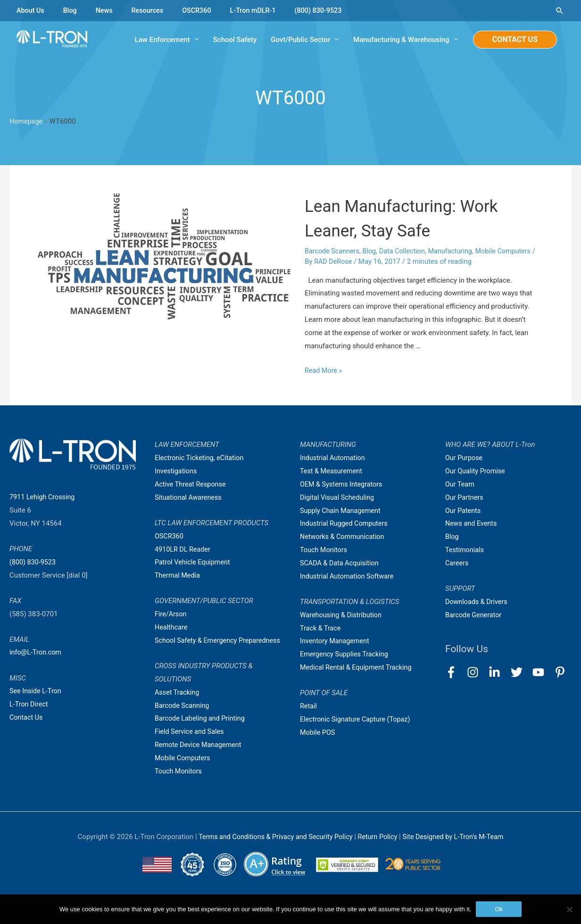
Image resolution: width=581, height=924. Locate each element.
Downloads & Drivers (478, 602)
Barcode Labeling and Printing (202, 732)
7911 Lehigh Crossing (44, 497)
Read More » (324, 371)
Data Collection (407, 252)
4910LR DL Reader (184, 550)
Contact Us (27, 718)
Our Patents (464, 511)
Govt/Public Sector (300, 40)
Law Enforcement (162, 40)
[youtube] (543, 673)
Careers (457, 563)
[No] (569, 909)
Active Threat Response (192, 485)
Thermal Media (178, 576)
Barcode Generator (475, 615)
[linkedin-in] (499, 673)
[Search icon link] (560, 11)
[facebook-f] (455, 673)
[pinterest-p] (562, 673)
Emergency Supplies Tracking (346, 655)
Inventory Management (336, 642)
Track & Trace (321, 629)
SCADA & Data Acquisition (341, 563)
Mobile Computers (511, 252)
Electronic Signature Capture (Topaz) (357, 720)
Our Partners (465, 498)
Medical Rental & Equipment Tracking (358, 668)
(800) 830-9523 (327, 10)
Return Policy (379, 850)
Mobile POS (318, 733)
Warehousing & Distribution (343, 615)
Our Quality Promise (477, 471)
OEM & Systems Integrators (343, 485)
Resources (151, 10)
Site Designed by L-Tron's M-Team (457, 850)
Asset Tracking (178, 706)
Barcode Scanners (333, 252)
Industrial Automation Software (349, 577)
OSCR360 (201, 10)
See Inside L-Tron (37, 692)
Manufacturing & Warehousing (401, 40)
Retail (309, 706)
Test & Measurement (332, 471)
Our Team (461, 485)
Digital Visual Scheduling (339, 498)
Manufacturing (456, 252)
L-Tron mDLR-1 (259, 10)
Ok (499, 909)
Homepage (27, 122)
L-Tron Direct (29, 705)
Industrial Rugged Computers (346, 524)
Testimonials (465, 550)
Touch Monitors (179, 785)
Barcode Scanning (183, 719)
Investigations (177, 471)
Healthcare (172, 628)
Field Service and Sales (191, 745)
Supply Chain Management (342, 511)
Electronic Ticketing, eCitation (201, 458)
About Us (31, 10)
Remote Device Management (200, 758)
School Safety (235, 40)
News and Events (472, 524)
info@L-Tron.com (37, 653)
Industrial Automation (334, 458)
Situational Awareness (190, 498)
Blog (72, 10)
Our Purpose (465, 458)
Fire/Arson (171, 614)
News (107, 10)
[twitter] (521, 673)
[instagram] (477, 673)
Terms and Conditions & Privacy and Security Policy (272, 850)
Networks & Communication (344, 538)
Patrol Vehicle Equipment (194, 563)
